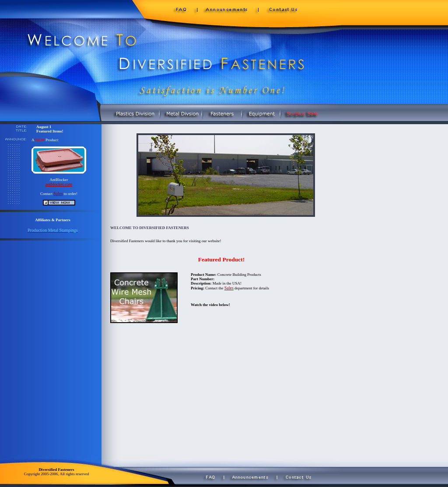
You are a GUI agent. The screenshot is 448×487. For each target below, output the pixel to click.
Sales (58, 193)
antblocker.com (59, 184)
